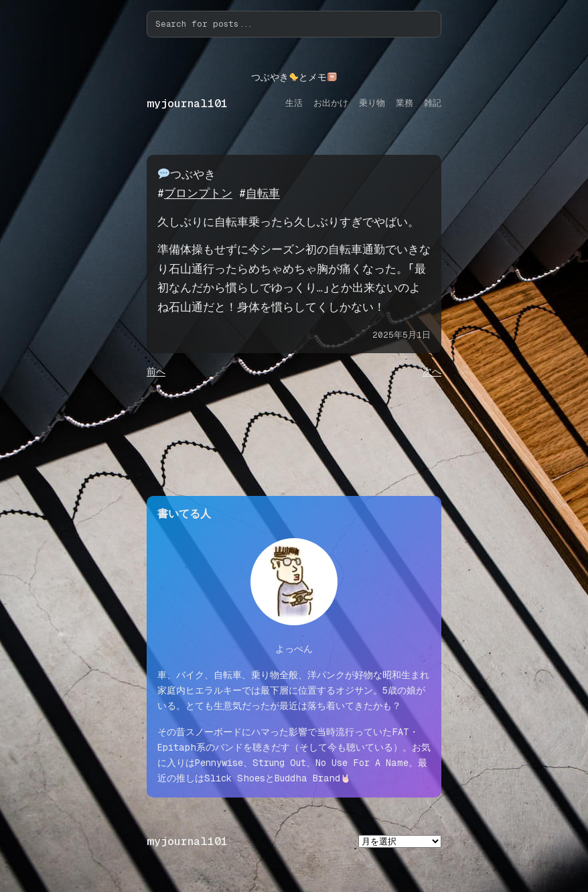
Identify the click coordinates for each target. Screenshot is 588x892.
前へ (156, 371)
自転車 (263, 193)
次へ (432, 371)
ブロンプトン (198, 193)
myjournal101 (187, 104)
